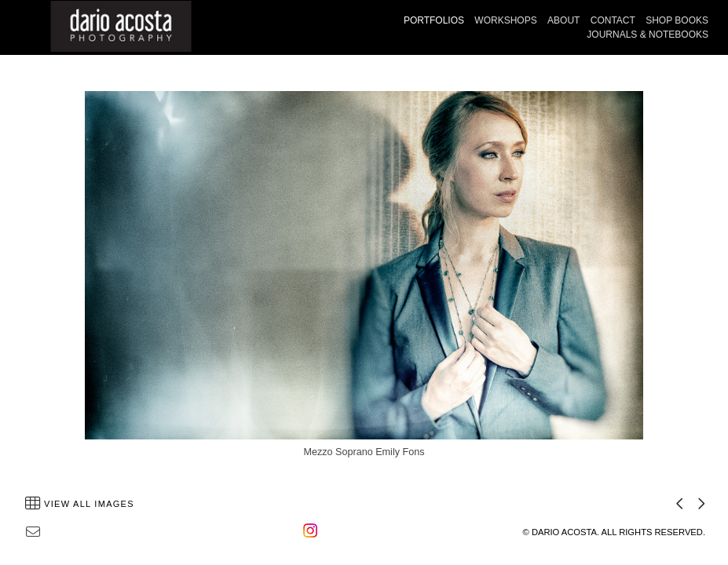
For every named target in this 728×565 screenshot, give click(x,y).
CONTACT (613, 20)
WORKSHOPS (505, 20)
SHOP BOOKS (677, 20)
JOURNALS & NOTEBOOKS (648, 35)
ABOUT (563, 20)
